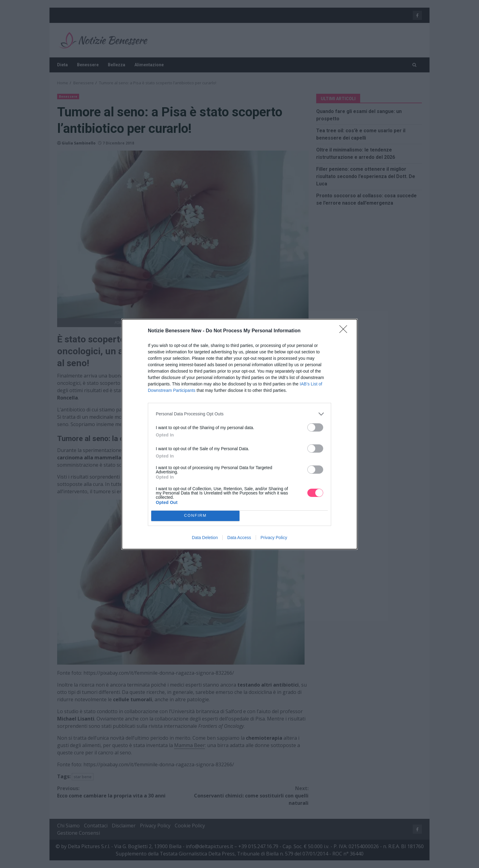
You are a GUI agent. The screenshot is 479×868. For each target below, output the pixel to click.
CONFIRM (195, 516)
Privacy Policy (274, 538)
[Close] (345, 331)
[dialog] (239, 434)
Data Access (239, 538)
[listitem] (239, 414)
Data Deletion (205, 538)
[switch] (315, 427)
